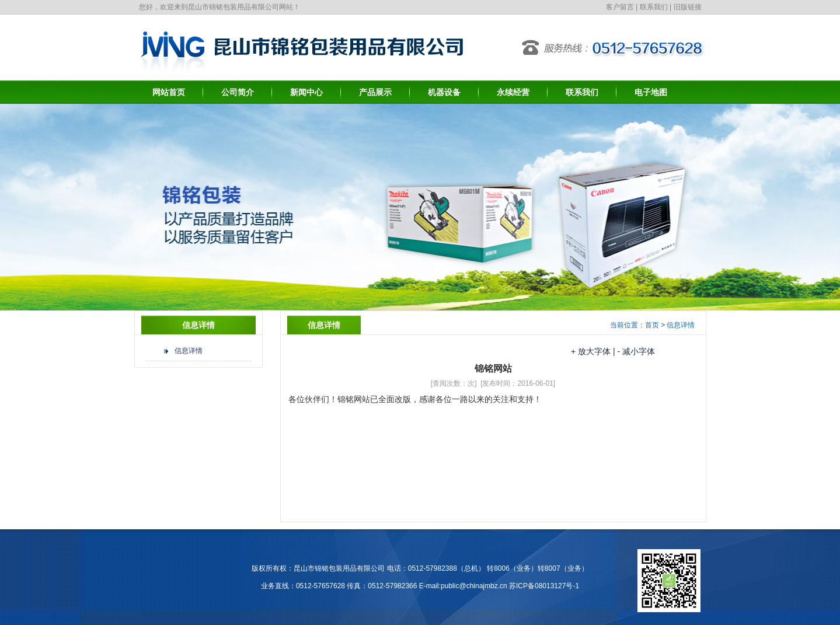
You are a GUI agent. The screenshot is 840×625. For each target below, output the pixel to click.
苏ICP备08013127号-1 (544, 586)
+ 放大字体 (591, 351)
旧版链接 (688, 7)
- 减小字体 (636, 351)
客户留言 (620, 7)
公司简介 (238, 92)
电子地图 (651, 92)
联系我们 (654, 7)
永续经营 (513, 92)
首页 (652, 325)
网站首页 (169, 92)
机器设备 (444, 92)
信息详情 (189, 351)
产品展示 (375, 92)
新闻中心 (306, 92)
